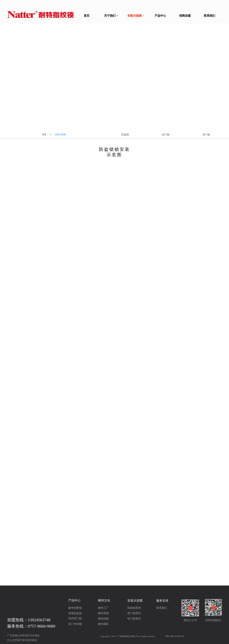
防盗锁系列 (134, 608)
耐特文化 (104, 600)
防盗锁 (125, 135)
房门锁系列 (134, 613)
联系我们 (209, 16)
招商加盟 (185, 16)
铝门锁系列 (134, 619)
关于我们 (111, 16)
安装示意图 (136, 16)
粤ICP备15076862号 (175, 636)
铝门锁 (166, 135)
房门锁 (206, 135)
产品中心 (160, 16)
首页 (87, 16)
